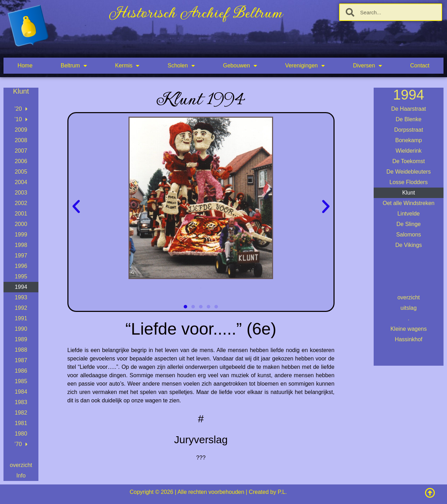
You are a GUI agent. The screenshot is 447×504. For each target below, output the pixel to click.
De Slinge (408, 224)
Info (21, 476)
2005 (21, 172)
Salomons (408, 235)
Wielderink (409, 151)
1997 (21, 255)
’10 (21, 119)
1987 (21, 360)
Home (25, 65)
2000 (21, 224)
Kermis (127, 66)
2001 (21, 214)
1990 (21, 329)
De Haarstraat (409, 109)
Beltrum (74, 66)
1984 (21, 392)
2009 (21, 130)
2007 (21, 151)
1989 (21, 339)
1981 (21, 423)
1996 (21, 266)
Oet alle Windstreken (409, 203)
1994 (21, 287)
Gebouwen (240, 66)
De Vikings (409, 245)
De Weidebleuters (409, 172)
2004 (21, 182)
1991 (21, 318)
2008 (21, 140)
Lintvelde (409, 214)
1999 (21, 235)
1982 (21, 413)
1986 (21, 371)
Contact (420, 65)
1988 (21, 350)
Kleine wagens (409, 329)
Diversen (368, 66)
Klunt (409, 193)
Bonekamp (409, 140)
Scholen (181, 66)
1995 (21, 276)
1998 (21, 245)
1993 (21, 297)
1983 (21, 402)
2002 (21, 203)
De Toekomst (408, 161)
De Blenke (409, 119)
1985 (21, 381)
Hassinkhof (408, 339)
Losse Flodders (408, 182)
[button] (76, 207)
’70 (21, 444)
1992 (21, 308)
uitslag (409, 308)
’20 (21, 109)
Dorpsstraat (409, 130)
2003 (21, 193)
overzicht (21, 465)
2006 (21, 161)
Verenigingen (305, 66)
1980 (21, 434)
